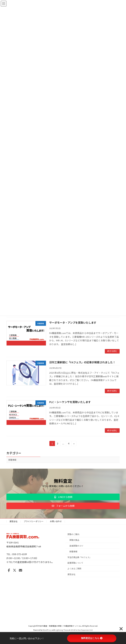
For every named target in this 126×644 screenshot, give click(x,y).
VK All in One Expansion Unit (82, 630)
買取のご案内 (73, 534)
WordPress (47, 630)
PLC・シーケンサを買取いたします (70, 402)
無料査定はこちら (92, 638)
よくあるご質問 (74, 569)
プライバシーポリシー (34, 521)
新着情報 (12, 460)
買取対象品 (74, 540)
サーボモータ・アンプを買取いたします (73, 323)
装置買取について (75, 563)
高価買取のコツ (76, 546)
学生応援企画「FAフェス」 (79, 557)
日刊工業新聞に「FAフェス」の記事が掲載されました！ (82, 362)
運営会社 (13, 521)
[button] (63, 497)
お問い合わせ (56, 521)
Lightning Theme (62, 630)
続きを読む (112, 351)
